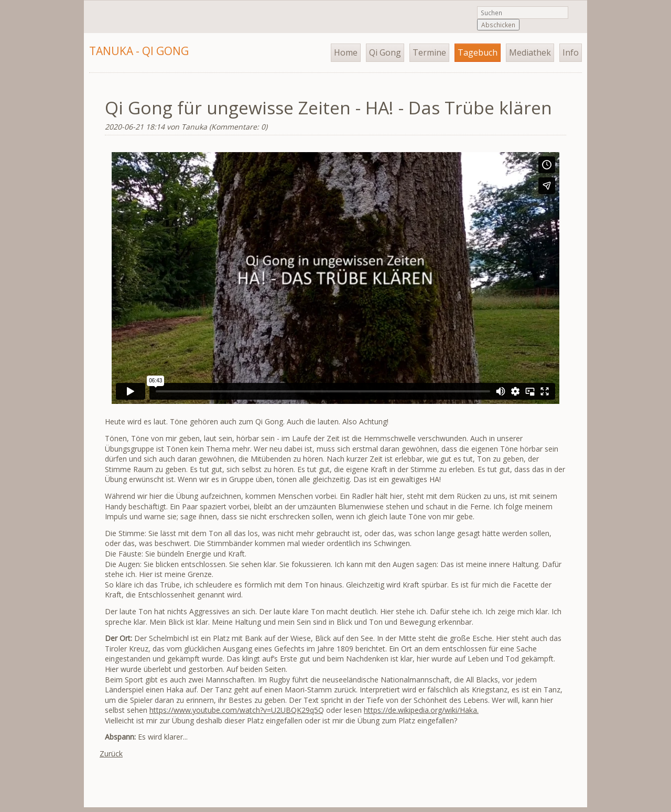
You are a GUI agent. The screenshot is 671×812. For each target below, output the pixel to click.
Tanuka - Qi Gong (139, 51)
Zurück (111, 754)
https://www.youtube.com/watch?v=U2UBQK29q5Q (237, 710)
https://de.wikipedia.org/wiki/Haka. (421, 710)
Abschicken (498, 25)
